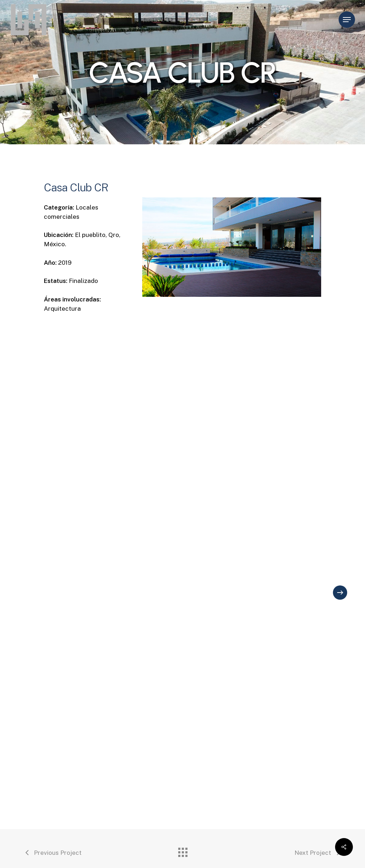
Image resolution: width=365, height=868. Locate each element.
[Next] (340, 593)
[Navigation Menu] (347, 20)
